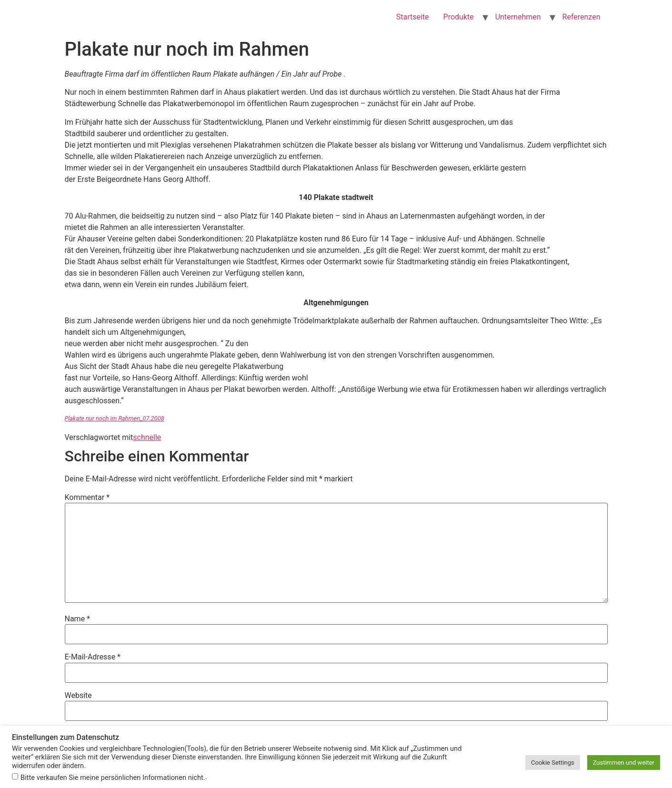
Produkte (459, 17)
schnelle (147, 437)
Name (78, 619)
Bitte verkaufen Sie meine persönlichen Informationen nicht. (113, 778)
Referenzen (582, 17)
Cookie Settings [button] (553, 763)
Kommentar (87, 498)
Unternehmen (518, 17)
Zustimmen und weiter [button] (624, 763)
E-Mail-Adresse (93, 657)
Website (78, 696)
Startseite (413, 17)
